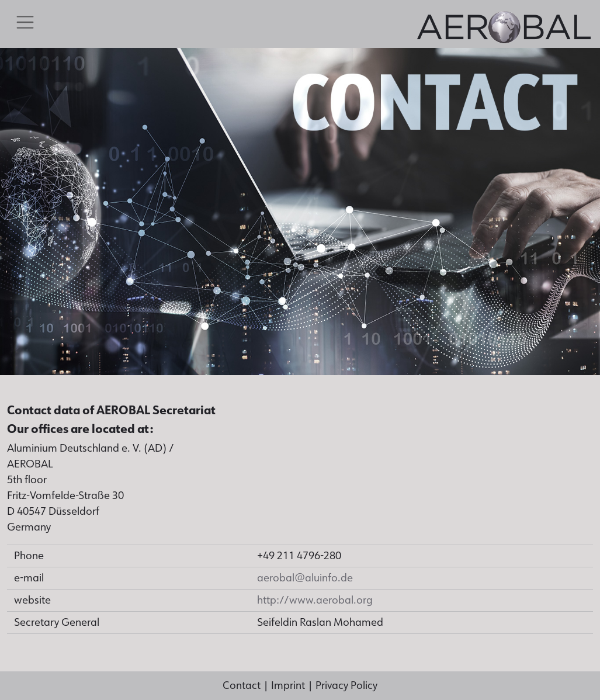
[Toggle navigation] (25, 22)
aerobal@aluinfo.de (305, 578)
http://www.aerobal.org (315, 600)
